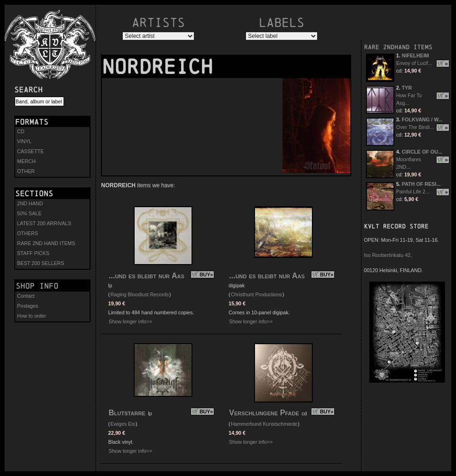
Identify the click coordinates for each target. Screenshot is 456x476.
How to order (32, 316)
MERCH (26, 161)
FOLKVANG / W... (422, 119)
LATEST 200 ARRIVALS (44, 223)
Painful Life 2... (413, 192)
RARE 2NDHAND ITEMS (398, 47)
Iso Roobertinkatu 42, (388, 255)
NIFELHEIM (415, 55)
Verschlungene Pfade (264, 413)
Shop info (37, 286)
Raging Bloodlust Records (140, 294)
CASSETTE (30, 151)
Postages (27, 306)
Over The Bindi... (415, 127)
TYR (407, 88)
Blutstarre (127, 413)
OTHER (26, 171)
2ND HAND (30, 203)
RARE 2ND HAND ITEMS (46, 243)
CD (21, 131)
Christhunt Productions (256, 294)
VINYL (24, 141)
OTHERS (27, 233)
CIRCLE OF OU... (422, 152)
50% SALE (29, 213)
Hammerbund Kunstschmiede (264, 424)
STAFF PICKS (33, 253)
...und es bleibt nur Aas (146, 276)
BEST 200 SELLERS (41, 263)
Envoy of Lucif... (414, 63)
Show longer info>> (130, 321)
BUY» (206, 275)
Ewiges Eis (123, 424)
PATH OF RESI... (421, 184)
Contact (26, 296)
